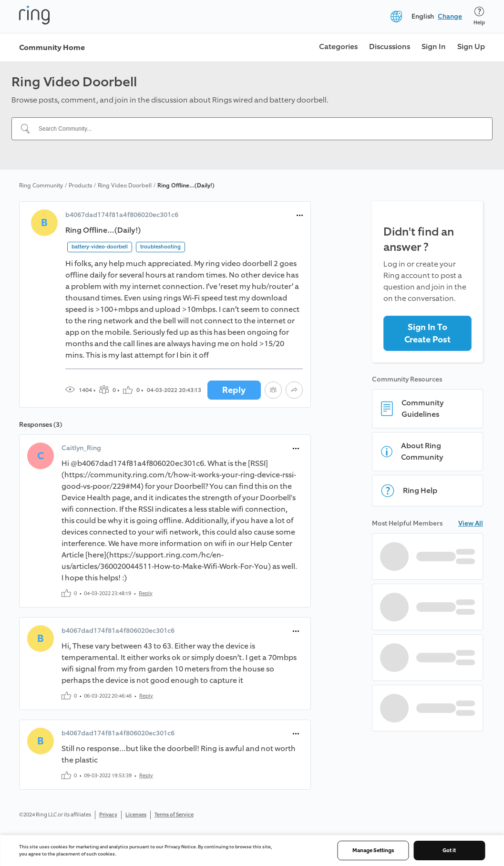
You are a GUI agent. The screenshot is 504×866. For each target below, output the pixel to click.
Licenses (136, 815)
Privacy (108, 815)
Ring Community (41, 186)
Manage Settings (373, 851)
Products (80, 186)
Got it (449, 851)
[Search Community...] (258, 129)
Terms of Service (174, 815)
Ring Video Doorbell (125, 186)
